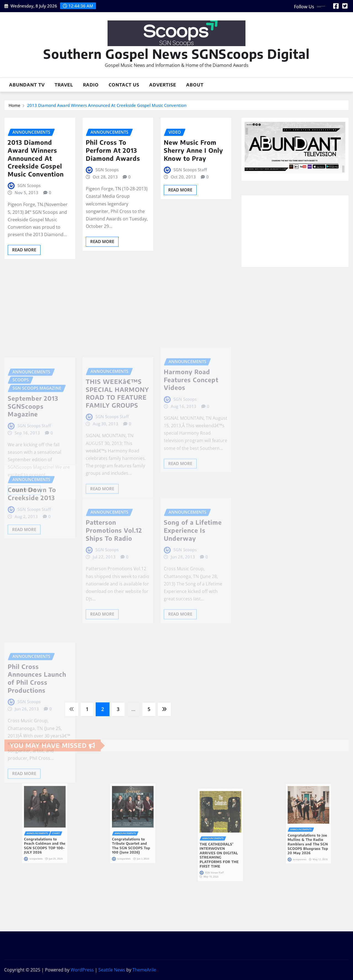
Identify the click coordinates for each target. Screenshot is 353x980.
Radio (91, 85)
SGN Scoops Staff (190, 170)
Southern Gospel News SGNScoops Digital (176, 54)
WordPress (82, 970)
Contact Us (124, 85)
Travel (64, 85)
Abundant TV (27, 85)
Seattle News (112, 970)
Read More (24, 250)
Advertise (163, 85)
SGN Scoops (29, 185)
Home (14, 105)
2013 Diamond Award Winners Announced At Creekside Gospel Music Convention (107, 105)
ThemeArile (144, 970)
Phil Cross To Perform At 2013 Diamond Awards (113, 150)
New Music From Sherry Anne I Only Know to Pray (193, 150)
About (195, 85)
